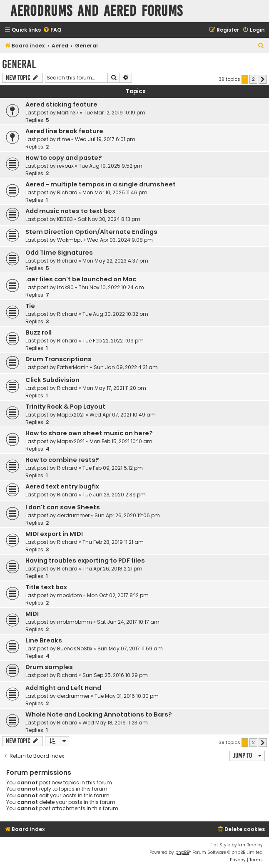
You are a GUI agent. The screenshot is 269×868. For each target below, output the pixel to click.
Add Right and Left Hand (63, 688)
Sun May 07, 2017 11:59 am (130, 649)
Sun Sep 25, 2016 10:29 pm (115, 675)
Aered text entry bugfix (62, 486)
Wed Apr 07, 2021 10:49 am (123, 415)
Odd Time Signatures (59, 253)
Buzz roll (39, 332)
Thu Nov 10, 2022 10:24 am (111, 287)
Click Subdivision (52, 380)
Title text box (46, 587)
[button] (263, 79)
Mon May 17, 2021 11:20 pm (114, 388)
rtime (64, 139)
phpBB (182, 852)
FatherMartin (73, 367)
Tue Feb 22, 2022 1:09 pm (113, 341)
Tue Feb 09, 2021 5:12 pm (113, 468)
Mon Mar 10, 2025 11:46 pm (115, 192)
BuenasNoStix (75, 649)
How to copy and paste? (64, 158)
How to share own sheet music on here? (89, 433)
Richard (67, 192)
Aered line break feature (64, 131)
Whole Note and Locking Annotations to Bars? (99, 714)
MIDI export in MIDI (54, 534)
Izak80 (65, 287)
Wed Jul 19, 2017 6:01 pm (105, 139)
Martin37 (68, 113)
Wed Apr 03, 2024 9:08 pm (120, 240)
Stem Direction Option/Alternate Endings (91, 232)
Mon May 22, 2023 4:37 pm (115, 261)
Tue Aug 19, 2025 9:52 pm (111, 166)
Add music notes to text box (70, 211)
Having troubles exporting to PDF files (85, 560)
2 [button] (253, 79)
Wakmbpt (70, 240)
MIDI (32, 614)
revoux (65, 166)
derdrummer (73, 515)
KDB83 (65, 219)
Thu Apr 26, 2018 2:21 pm (112, 569)
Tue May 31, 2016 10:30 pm (127, 696)
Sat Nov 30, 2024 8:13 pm (109, 219)
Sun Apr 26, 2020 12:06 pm (127, 515)
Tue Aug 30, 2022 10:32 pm (115, 314)
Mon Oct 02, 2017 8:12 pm (118, 595)
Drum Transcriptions (59, 359)
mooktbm (70, 595)
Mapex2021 (71, 415)
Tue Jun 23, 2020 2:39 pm (114, 495)
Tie (30, 306)
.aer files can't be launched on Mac (81, 279)
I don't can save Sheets (63, 507)
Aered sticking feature (61, 104)
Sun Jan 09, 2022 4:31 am (126, 367)
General (19, 64)
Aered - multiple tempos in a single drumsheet (101, 184)
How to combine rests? (62, 460)
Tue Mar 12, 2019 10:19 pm (115, 113)
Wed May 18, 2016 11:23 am (115, 723)
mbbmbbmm (75, 622)
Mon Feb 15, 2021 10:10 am (121, 441)
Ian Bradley (250, 845)
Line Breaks (44, 640)
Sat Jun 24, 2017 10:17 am (128, 622)
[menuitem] (52, 30)
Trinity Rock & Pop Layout (65, 407)
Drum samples (49, 667)
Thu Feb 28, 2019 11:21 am (113, 542)
